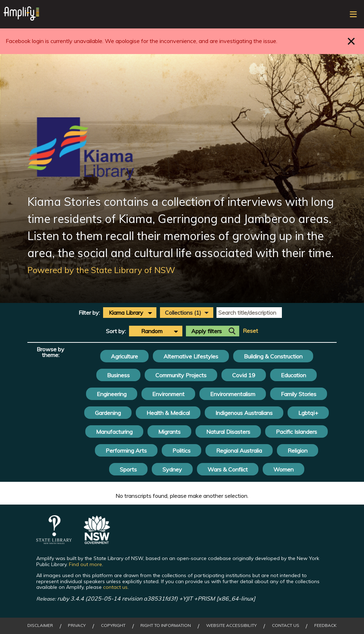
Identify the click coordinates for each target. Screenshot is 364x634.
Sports (128, 469)
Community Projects (181, 375)
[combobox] (130, 313)
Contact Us (286, 625)
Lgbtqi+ (308, 413)
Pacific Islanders (296, 432)
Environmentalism (233, 394)
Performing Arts (126, 451)
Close (351, 41)
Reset (250, 331)
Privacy (77, 625)
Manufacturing (114, 432)
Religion (298, 451)
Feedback (325, 625)
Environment (168, 394)
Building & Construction (273, 356)
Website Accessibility (231, 625)
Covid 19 (244, 375)
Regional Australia (239, 451)
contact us (115, 587)
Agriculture (124, 356)
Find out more (85, 564)
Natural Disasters (228, 432)
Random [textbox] (152, 331)
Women (283, 469)
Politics (181, 451)
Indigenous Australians (244, 413)
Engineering (112, 394)
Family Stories (299, 394)
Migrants (169, 432)
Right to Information (166, 625)
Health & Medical (168, 413)
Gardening (108, 413)
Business (118, 375)
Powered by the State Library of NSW (101, 270)
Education (293, 375)
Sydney (172, 469)
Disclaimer (40, 625)
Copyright (113, 625)
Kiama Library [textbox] (126, 313)
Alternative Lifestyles (191, 356)
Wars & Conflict (228, 469)
